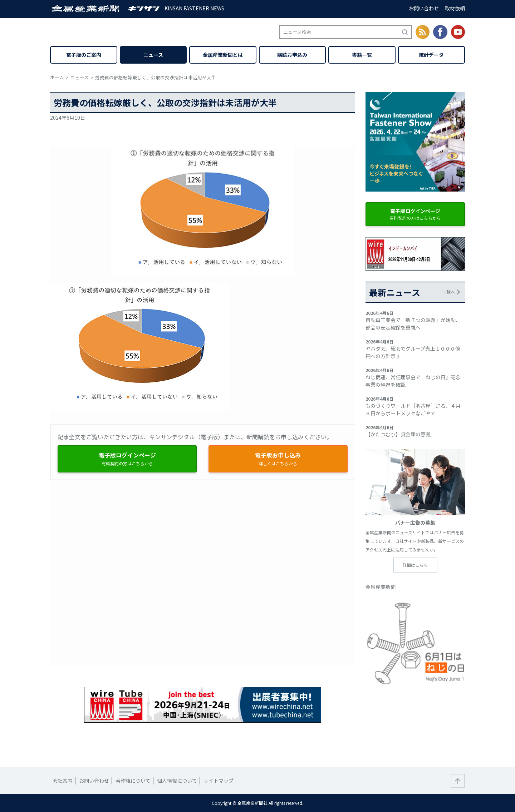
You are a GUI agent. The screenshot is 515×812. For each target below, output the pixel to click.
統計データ (431, 55)
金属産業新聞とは (223, 55)
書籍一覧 (362, 55)
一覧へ (448, 292)
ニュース (153, 55)
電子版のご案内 (84, 55)
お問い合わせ (424, 8)
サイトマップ (219, 781)
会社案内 (63, 781)
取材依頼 (455, 8)
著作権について (133, 781)
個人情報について (177, 781)
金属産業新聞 (381, 587)
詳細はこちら (415, 565)
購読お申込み (292, 55)
